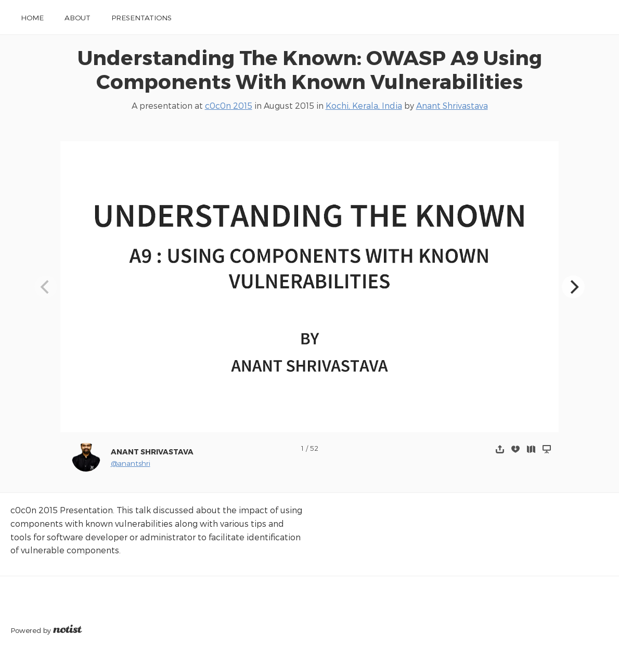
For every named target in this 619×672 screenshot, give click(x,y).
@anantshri (131, 463)
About (78, 17)
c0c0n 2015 (229, 105)
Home (32, 17)
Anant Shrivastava (452, 105)
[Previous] (46, 287)
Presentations (141, 17)
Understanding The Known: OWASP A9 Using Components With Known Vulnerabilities (310, 69)
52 (314, 448)
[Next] (573, 287)
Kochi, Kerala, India (364, 105)
